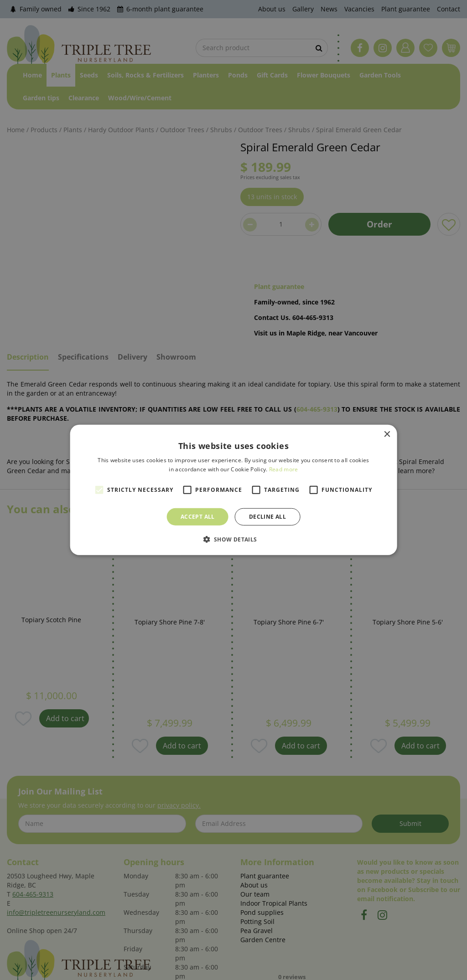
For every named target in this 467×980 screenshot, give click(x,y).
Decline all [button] (267, 517)
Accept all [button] (198, 517)
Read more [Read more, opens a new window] (284, 469)
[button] (233, 539)
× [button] (387, 435)
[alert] (233, 490)
